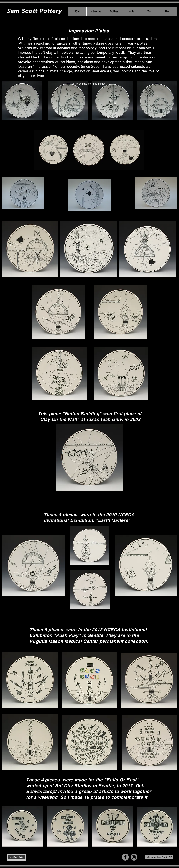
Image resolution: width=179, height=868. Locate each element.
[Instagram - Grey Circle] (134, 857)
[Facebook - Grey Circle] (125, 857)
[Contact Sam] (16, 857)
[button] (132, 12)
